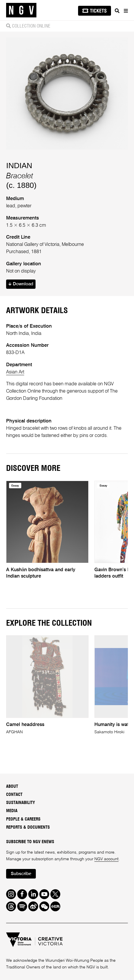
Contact (14, 795)
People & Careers (23, 819)
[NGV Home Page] (21, 10)
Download (21, 284)
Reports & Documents (28, 827)
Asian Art (15, 372)
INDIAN (19, 166)
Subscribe (21, 874)
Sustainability (21, 803)
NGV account (106, 859)
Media (12, 811)
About (12, 786)
